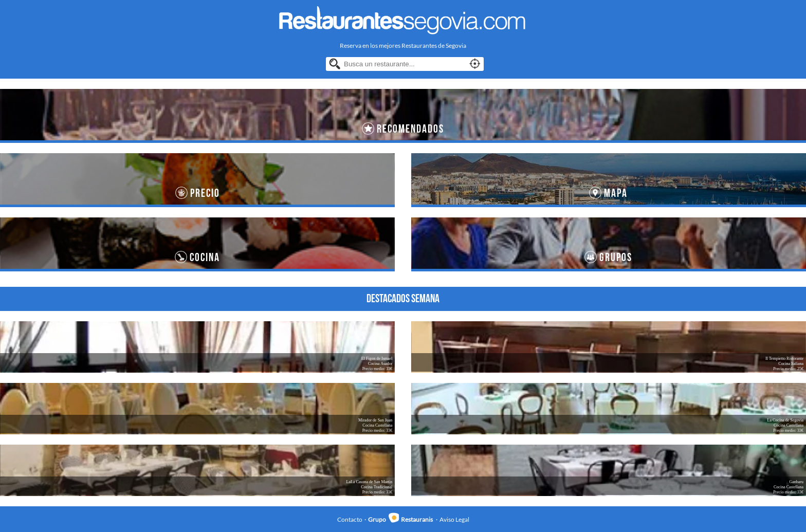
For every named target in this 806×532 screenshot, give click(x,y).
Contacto (350, 519)
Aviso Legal (454, 519)
